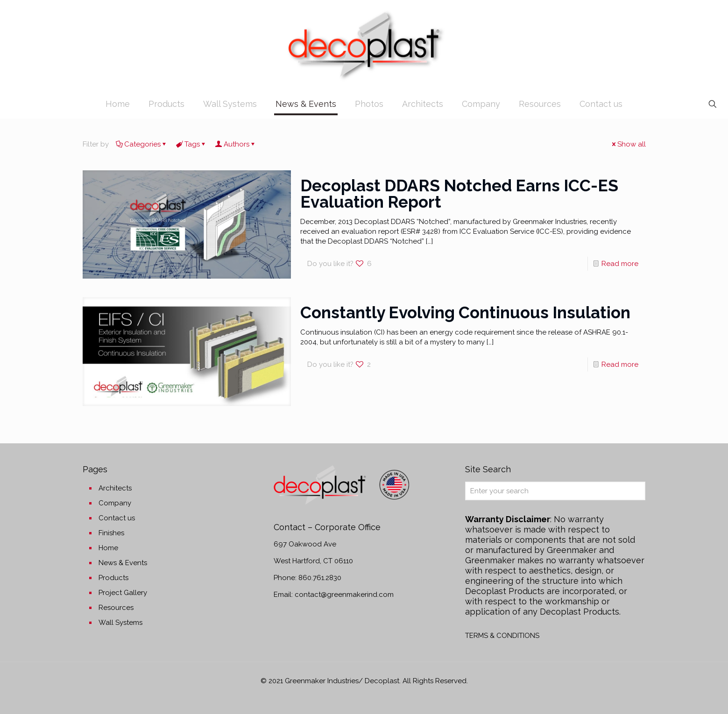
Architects (115, 488)
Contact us (117, 518)
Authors (236, 144)
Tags (191, 144)
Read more (620, 264)
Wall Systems (120, 623)
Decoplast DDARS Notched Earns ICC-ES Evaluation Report (459, 194)
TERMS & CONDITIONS (502, 636)
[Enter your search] (555, 491)
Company (115, 503)
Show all (628, 144)
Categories (142, 144)
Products (113, 578)
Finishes (111, 533)
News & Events (123, 563)
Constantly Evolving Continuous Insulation (465, 312)
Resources (116, 608)
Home (108, 548)
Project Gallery (123, 593)
